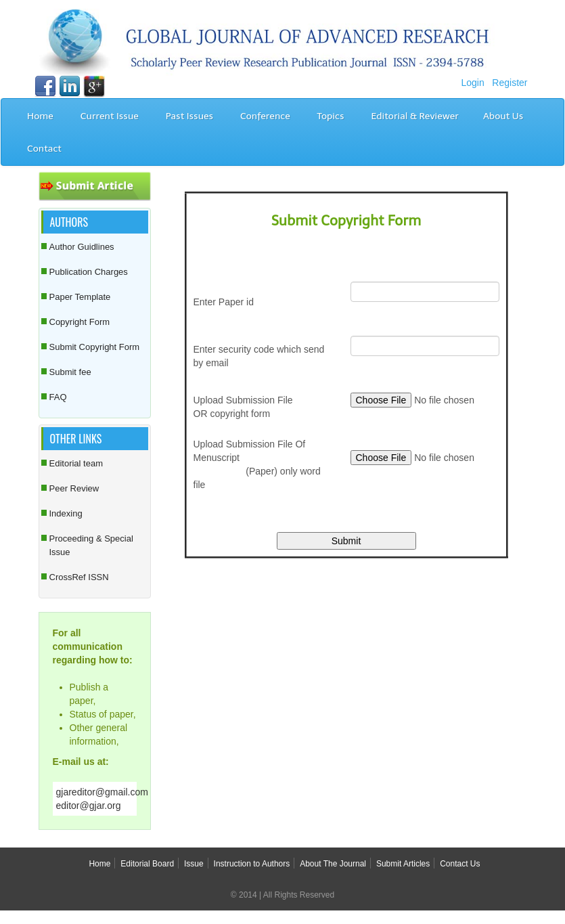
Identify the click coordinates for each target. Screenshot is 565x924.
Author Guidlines (82, 247)
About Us (503, 116)
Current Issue (110, 116)
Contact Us (460, 864)
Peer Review (74, 488)
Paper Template (80, 297)
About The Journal (333, 864)
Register (510, 83)
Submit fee (70, 372)
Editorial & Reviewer (415, 116)
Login (472, 83)
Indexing (66, 513)
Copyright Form (80, 322)
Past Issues (189, 116)
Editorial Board (147, 864)
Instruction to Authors (252, 864)
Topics (331, 116)
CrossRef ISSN (79, 577)
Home (40, 116)
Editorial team (76, 463)
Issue (194, 864)
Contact (44, 149)
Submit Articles (403, 864)
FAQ (58, 397)
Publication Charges (89, 272)
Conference (265, 116)
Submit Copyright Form (95, 347)
